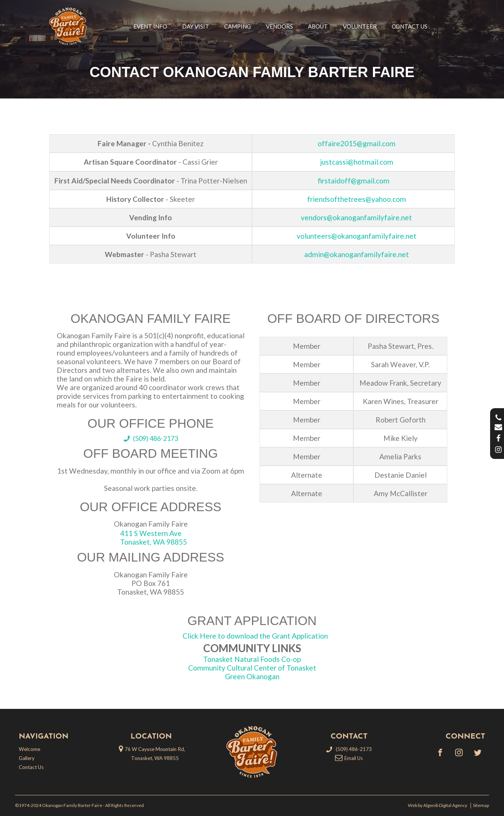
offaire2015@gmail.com (357, 143)
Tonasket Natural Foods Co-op (252, 659)
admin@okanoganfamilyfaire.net (357, 254)
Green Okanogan (252, 676)
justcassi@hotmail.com (357, 162)
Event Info (150, 26)
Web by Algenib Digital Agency (438, 805)
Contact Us (410, 26)
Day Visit (196, 26)
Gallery (27, 758)
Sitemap (481, 805)
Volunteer (360, 26)
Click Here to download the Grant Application (255, 636)
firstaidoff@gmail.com (354, 181)
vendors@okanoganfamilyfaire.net (356, 217)
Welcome (29, 749)
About (318, 26)
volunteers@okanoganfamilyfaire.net (357, 236)
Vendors (279, 26)
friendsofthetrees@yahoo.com (357, 199)
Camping (238, 26)
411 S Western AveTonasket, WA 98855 (154, 537)
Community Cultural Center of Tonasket (252, 668)
